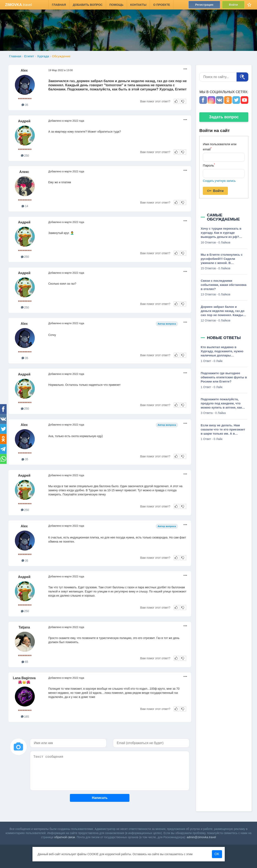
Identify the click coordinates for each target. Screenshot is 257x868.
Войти (233, 5)
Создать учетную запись (219, 181)
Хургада (43, 56)
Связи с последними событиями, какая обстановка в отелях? (224, 285)
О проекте (162, 5)
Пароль (209, 165)
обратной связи (65, 837)
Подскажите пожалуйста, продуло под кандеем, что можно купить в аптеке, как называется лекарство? (221, 404)
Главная (59, 5)
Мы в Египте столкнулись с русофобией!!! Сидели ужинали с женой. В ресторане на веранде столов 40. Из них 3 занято (223, 259)
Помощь (116, 5)
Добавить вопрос (88, 5)
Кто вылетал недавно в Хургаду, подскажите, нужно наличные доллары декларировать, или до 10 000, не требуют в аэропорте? (223, 351)
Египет (29, 56)
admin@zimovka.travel (201, 837)
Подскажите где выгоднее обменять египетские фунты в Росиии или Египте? (224, 377)
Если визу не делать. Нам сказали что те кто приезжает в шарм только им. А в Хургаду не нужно (223, 430)
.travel (19, 5)
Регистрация (204, 5)
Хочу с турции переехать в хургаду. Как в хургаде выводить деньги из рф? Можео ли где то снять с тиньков (221, 233)
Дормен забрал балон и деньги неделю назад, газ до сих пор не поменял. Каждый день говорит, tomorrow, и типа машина (223, 311)
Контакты (138, 5)
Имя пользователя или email (220, 147)
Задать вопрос (224, 117)
